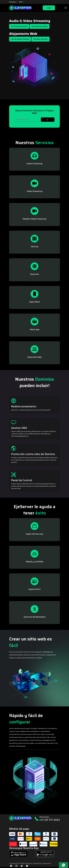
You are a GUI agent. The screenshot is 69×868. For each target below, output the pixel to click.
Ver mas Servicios (40, 39)
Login (49, 8)
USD (21, 2)
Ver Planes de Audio (19, 26)
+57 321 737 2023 (50, 820)
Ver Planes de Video (39, 26)
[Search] (27, 120)
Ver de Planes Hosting (20, 39)
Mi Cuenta (13, 2)
